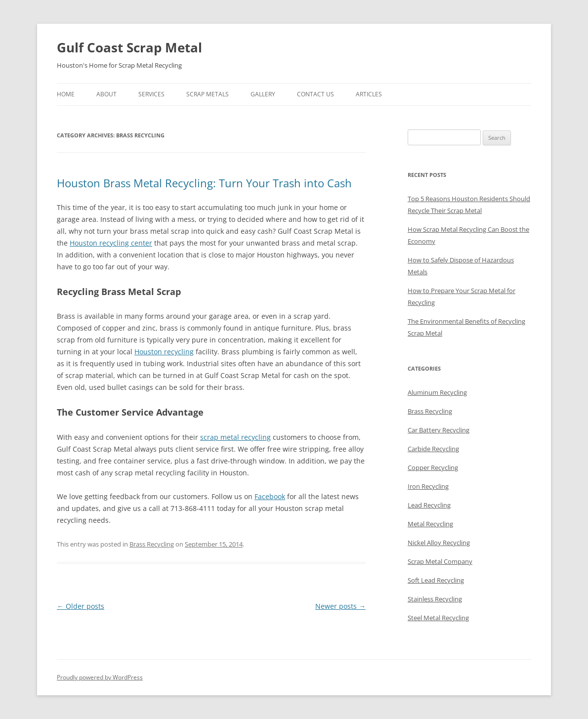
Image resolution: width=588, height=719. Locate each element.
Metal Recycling (430, 524)
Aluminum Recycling (437, 392)
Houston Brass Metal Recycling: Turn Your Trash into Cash (204, 183)
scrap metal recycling (235, 437)
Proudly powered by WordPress (100, 677)
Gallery (263, 94)
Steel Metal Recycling (438, 618)
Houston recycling (164, 352)
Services (151, 94)
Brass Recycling (152, 544)
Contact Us (315, 94)
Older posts (81, 606)
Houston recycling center (111, 243)
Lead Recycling (429, 505)
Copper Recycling (433, 467)
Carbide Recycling (433, 449)
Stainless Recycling (435, 599)
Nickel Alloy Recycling (439, 543)
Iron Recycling (428, 486)
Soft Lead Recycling (436, 580)
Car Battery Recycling (439, 430)
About (106, 94)
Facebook (270, 496)
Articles (369, 94)
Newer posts (340, 606)
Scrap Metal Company (440, 561)
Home (66, 94)
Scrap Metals (208, 94)
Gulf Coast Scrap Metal (129, 47)
